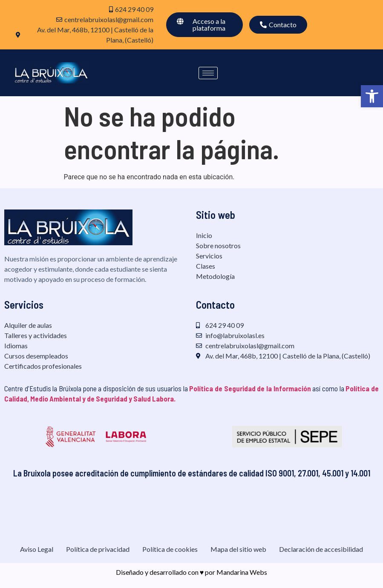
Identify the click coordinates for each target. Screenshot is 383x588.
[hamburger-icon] (208, 73)
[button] (372, 96)
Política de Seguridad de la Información (250, 388)
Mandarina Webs (242, 572)
